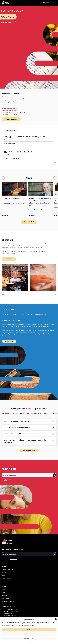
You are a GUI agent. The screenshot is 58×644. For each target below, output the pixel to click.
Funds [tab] (45, 413)
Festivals (4, 572)
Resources (5, 595)
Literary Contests (7, 578)
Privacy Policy (29, 642)
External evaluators (7, 99)
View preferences (29, 638)
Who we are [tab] (6, 413)
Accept (29, 630)
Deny (29, 634)
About (3, 590)
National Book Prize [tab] (9, 314)
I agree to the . (9, 480)
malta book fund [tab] (41, 314)
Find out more (8, 23)
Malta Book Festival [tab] (25, 314)
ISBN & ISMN (5, 598)
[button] (56, 619)
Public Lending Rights (8, 601)
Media (3, 581)
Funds (3, 575)
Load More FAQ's (29, 451)
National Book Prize (7, 569)
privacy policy (13, 559)
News (3, 592)
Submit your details (7, 112)
